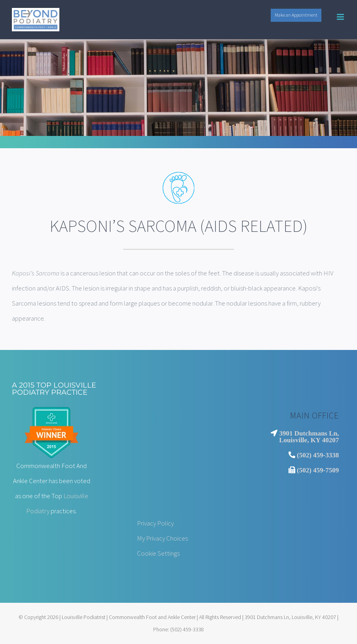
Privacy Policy (155, 523)
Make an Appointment (296, 15)
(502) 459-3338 (318, 455)
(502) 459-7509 (318, 470)
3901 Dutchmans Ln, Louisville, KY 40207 (309, 436)
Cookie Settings (158, 553)
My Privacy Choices (162, 538)
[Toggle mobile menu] (341, 17)
